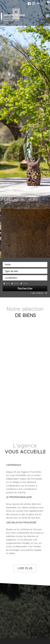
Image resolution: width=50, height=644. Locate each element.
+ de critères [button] (39, 293)
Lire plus (25, 568)
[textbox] (25, 271)
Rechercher (25, 289)
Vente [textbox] (8, 265)
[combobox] (25, 265)
